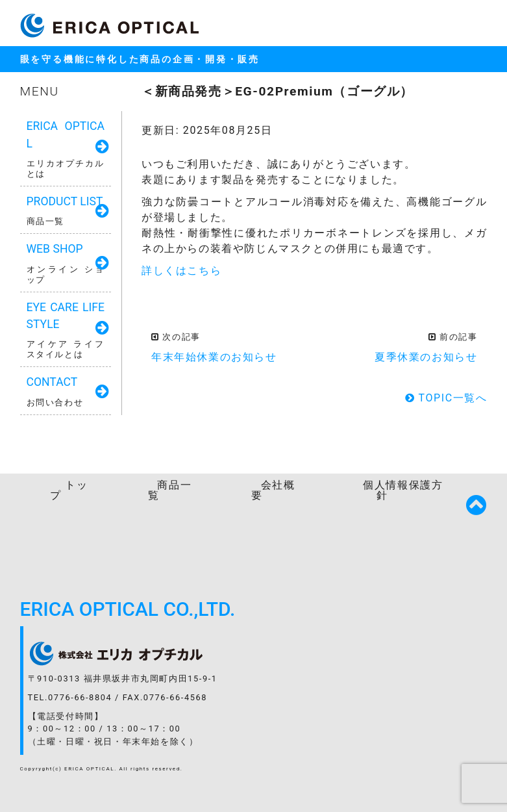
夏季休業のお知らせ (426, 357)
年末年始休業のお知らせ (214, 357)
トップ (69, 490)
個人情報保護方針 (403, 490)
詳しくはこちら (181, 271)
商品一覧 (170, 490)
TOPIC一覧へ (446, 398)
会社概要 (273, 490)
